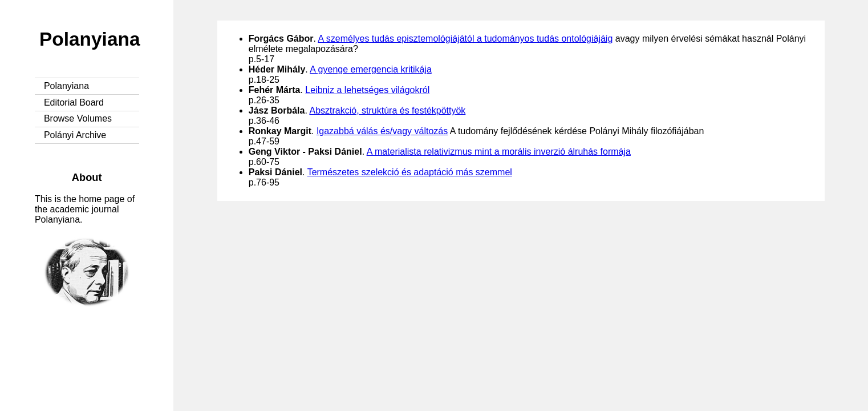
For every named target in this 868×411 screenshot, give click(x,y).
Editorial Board (74, 102)
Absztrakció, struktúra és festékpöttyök (387, 110)
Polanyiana (90, 39)
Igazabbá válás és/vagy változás (382, 131)
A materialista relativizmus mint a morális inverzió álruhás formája (499, 152)
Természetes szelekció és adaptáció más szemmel (410, 172)
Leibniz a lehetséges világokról (367, 90)
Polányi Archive (75, 135)
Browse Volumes (78, 118)
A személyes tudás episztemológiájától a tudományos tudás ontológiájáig (466, 39)
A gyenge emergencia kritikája (370, 69)
